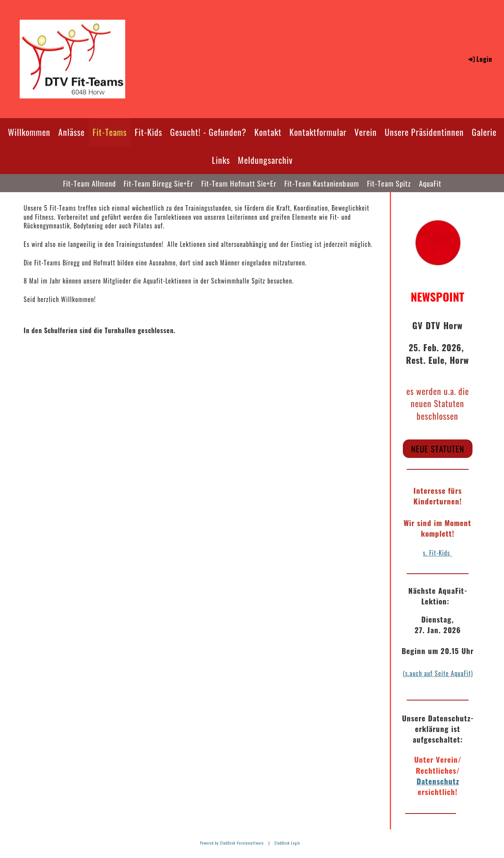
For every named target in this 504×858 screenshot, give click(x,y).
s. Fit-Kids (437, 553)
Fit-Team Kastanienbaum (322, 183)
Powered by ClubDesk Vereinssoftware (232, 843)
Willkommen (29, 132)
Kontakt (268, 132)
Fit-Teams (110, 132)
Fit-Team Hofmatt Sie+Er (239, 183)
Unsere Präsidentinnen (424, 132)
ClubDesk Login (287, 843)
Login (480, 59)
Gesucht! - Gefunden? (208, 132)
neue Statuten (438, 449)
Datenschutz (438, 781)
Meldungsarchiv (265, 160)
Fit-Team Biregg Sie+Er (158, 183)
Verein (366, 132)
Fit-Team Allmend (89, 183)
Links (221, 160)
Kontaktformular (318, 132)
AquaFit (430, 183)
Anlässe (71, 132)
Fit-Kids (148, 132)
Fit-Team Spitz (389, 183)
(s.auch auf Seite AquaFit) (438, 673)
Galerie (484, 132)
